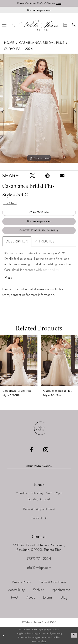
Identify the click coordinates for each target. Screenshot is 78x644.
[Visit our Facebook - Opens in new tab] (31, 450)
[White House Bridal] (39, 25)
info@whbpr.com (39, 568)
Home (9, 43)
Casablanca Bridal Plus (42, 43)
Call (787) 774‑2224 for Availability (39, 230)
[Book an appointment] (39, 10)
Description (17, 241)
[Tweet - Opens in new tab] (32, 176)
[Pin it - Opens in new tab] (48, 176)
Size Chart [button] (10, 203)
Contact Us (39, 518)
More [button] (8, 278)
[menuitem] (14, 25)
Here (59, 3)
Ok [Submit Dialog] (74, 635)
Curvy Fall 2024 (18, 49)
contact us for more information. (33, 295)
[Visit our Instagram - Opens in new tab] (46, 450)
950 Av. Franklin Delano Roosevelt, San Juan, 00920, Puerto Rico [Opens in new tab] (39, 547)
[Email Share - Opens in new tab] (62, 176)
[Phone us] (14, 25)
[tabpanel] (39, 108)
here (44, 641)
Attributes (45, 241)
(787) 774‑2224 (39, 559)
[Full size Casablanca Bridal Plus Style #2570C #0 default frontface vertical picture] (39, 108)
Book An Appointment (39, 221)
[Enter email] (39, 466)
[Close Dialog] (3, 636)
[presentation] (19, 360)
